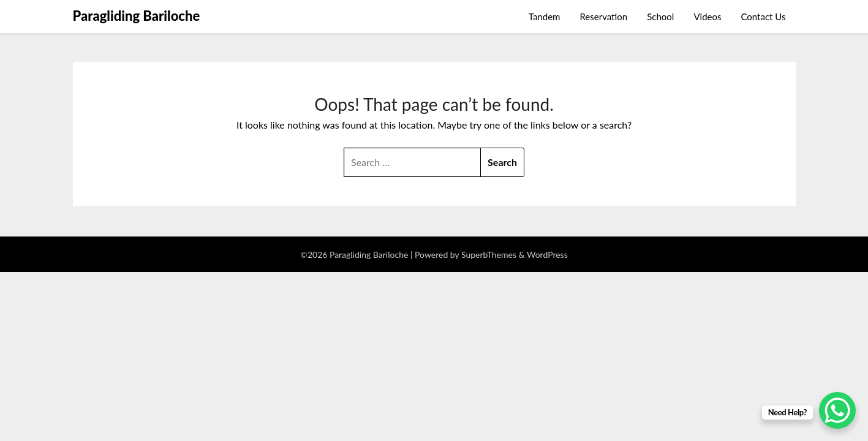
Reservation (603, 17)
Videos (707, 17)
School (660, 17)
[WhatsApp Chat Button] (837, 410)
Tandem (545, 17)
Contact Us (763, 17)
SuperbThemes (489, 254)
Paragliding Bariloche (137, 16)
